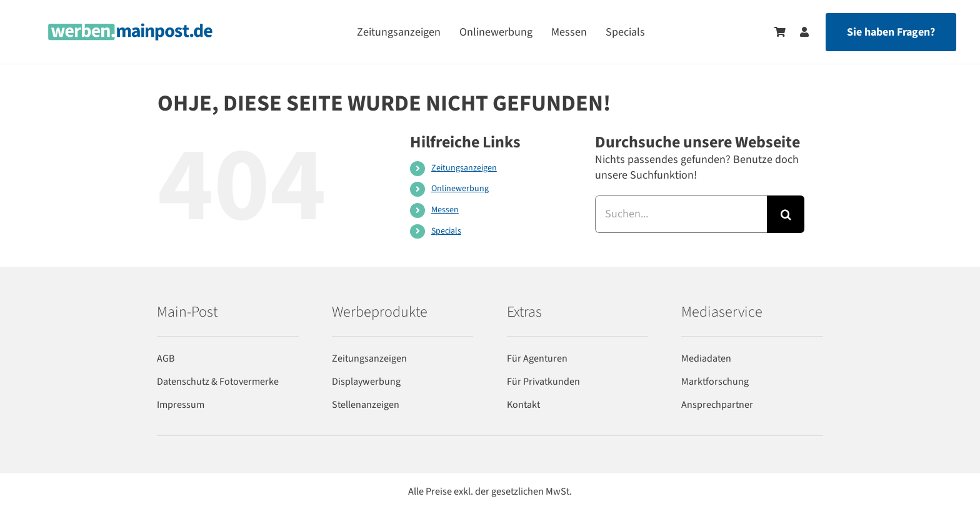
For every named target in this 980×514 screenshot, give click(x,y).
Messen (445, 210)
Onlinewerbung (460, 189)
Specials (446, 231)
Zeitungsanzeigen (464, 168)
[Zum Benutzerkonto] (798, 32)
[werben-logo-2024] (130, 28)
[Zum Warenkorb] (780, 32)
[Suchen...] (681, 214)
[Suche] (786, 214)
